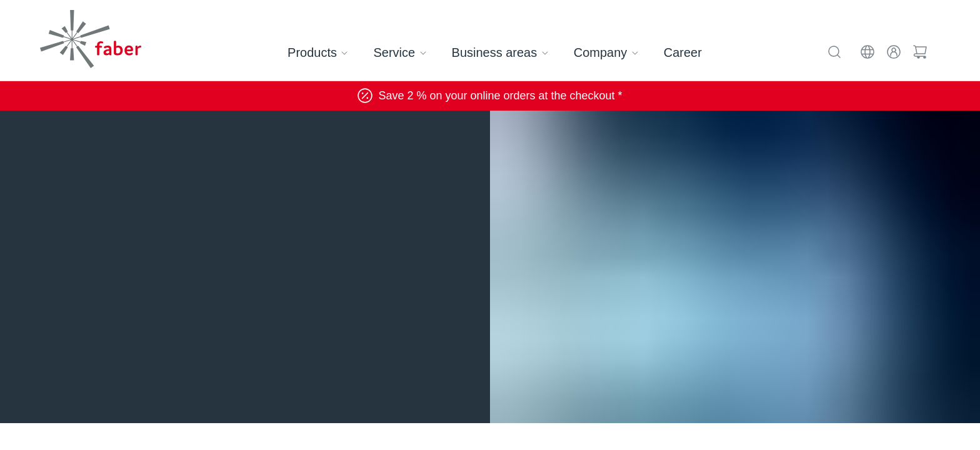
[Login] (895, 50)
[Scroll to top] (946, 416)
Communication (222, 136)
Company (607, 53)
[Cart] (920, 50)
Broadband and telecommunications (352, 136)
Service (406, 53)
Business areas (504, 53)
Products (325, 53)
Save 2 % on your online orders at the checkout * (490, 96)
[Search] (836, 50)
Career (680, 53)
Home (61, 136)
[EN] (869, 50)
